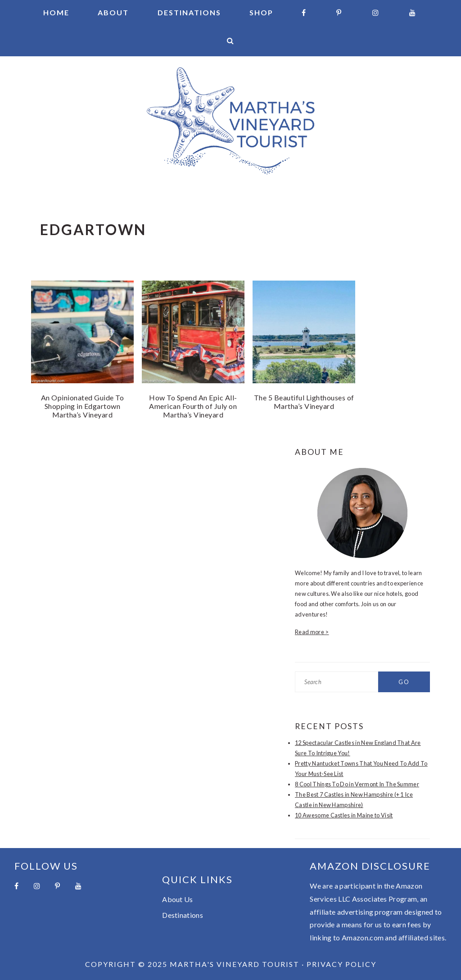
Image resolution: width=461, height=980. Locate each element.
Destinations (183, 915)
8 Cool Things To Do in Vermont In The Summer (357, 784)
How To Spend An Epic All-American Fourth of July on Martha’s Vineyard (193, 406)
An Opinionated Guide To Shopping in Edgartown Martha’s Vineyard (83, 406)
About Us (178, 899)
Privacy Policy (341, 964)
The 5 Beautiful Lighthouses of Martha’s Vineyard (304, 402)
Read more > (312, 632)
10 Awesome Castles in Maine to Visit (344, 815)
